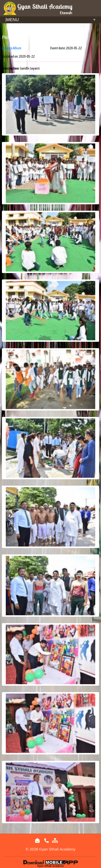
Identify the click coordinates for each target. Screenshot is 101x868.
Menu (50, 20)
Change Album (12, 48)
